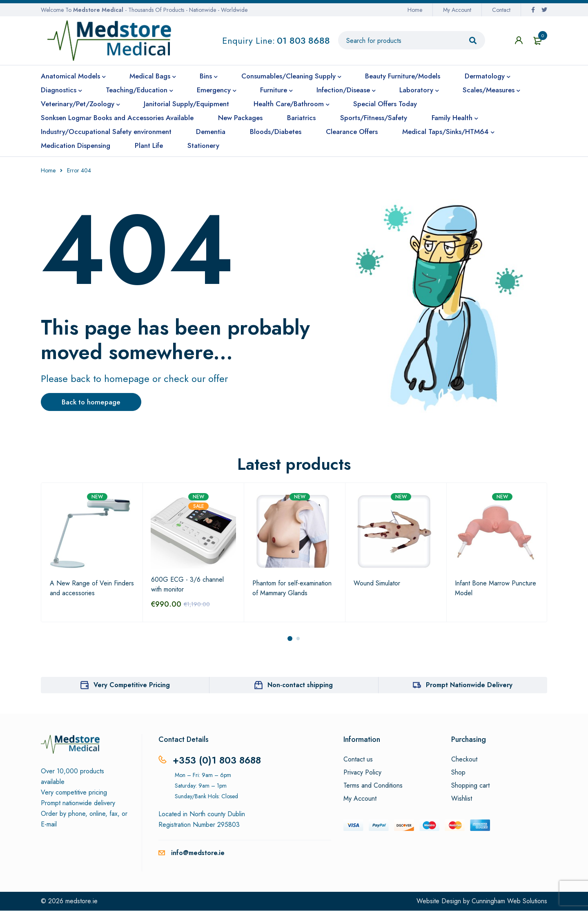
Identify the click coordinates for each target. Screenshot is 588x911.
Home (415, 10)
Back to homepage (96, 402)
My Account (457, 10)
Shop (458, 773)
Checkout (464, 760)
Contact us (358, 760)
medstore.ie (81, 901)
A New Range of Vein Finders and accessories (92, 588)
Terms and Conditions (373, 786)
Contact (501, 10)
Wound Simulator (377, 584)
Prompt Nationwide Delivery (469, 685)
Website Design (439, 901)
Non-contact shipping (300, 685)
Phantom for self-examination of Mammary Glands (292, 588)
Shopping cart (470, 786)
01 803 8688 (303, 40)
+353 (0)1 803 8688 (218, 760)
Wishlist (462, 799)
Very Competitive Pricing (132, 685)
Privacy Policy (362, 773)
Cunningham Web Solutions (509, 901)
